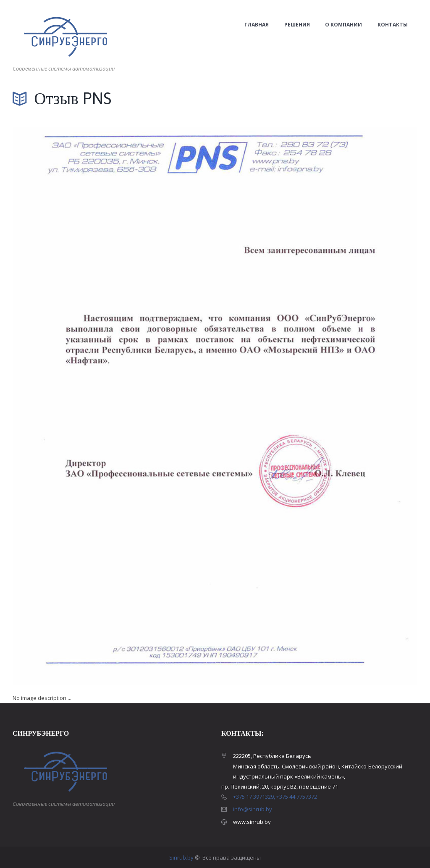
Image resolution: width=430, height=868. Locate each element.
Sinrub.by (182, 857)
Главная (257, 25)
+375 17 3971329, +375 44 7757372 (275, 797)
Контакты (393, 25)
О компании (343, 25)
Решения (297, 25)
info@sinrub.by (253, 809)
